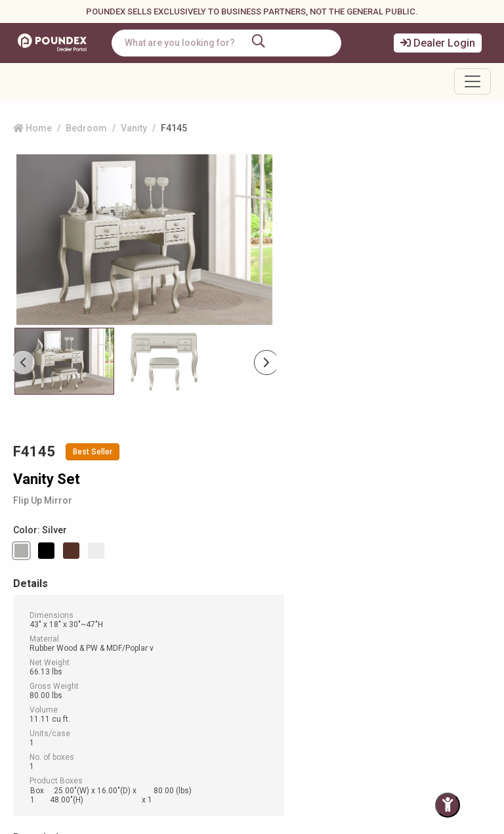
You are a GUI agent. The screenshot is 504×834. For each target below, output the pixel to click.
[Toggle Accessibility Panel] (448, 805)
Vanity (134, 128)
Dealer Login (438, 43)
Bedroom (86, 128)
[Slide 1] (167, 361)
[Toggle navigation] (472, 81)
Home (32, 128)
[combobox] (232, 43)
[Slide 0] (64, 361)
